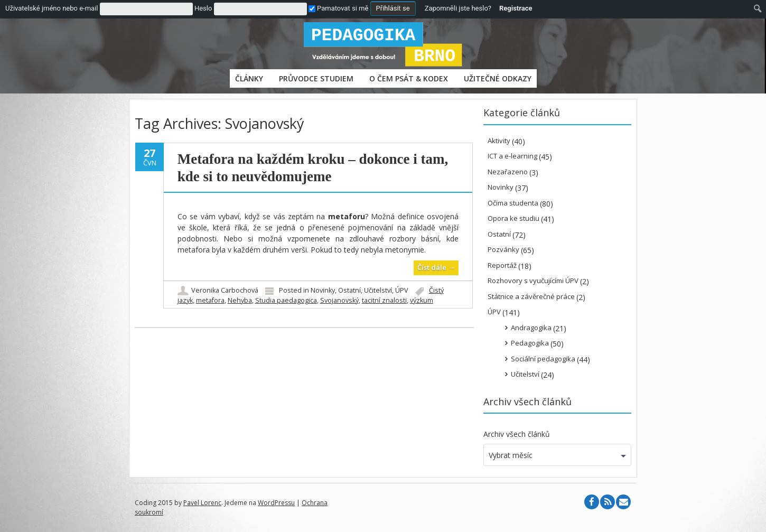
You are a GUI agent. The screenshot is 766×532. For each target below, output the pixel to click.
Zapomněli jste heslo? (458, 8)
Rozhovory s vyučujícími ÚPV (533, 281)
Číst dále (436, 267)
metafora (210, 300)
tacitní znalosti (384, 300)
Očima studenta (513, 203)
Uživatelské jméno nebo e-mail (52, 8)
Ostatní (349, 290)
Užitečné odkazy (498, 78)
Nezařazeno (508, 172)
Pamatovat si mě (338, 8)
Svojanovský (339, 300)
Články (249, 78)
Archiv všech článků (517, 434)
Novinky (323, 290)
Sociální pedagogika (543, 359)
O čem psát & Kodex (409, 78)
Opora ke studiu (513, 218)
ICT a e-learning (512, 156)
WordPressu (276, 503)
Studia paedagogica (286, 300)
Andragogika (531, 328)
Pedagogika (530, 343)
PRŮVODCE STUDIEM (316, 78)
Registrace (516, 8)
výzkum (422, 300)
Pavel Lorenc (202, 503)
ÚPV (402, 290)
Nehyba (240, 300)
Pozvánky (503, 249)
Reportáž (502, 265)
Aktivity (499, 141)
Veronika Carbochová (225, 290)
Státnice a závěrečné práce (531, 296)
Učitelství (378, 290)
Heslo (203, 8)
